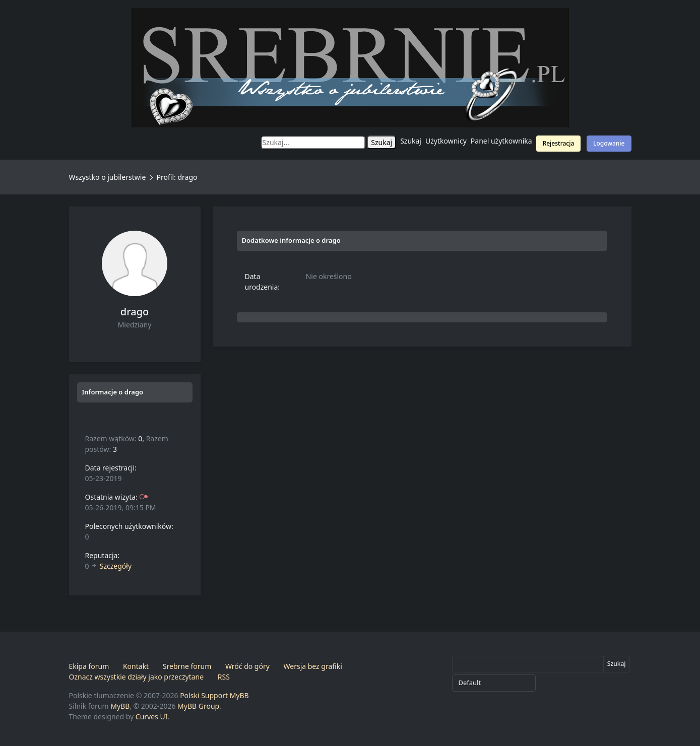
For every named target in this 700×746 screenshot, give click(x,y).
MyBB (120, 706)
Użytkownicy (446, 141)
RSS (224, 677)
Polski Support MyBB (214, 695)
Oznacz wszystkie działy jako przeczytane (137, 677)
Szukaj (411, 141)
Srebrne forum (187, 666)
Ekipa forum (89, 666)
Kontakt (136, 666)
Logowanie (609, 143)
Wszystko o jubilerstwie (108, 177)
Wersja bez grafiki (313, 666)
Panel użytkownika (501, 141)
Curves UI (152, 717)
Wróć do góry (247, 666)
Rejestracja (559, 143)
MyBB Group (198, 706)
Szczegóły (116, 566)
